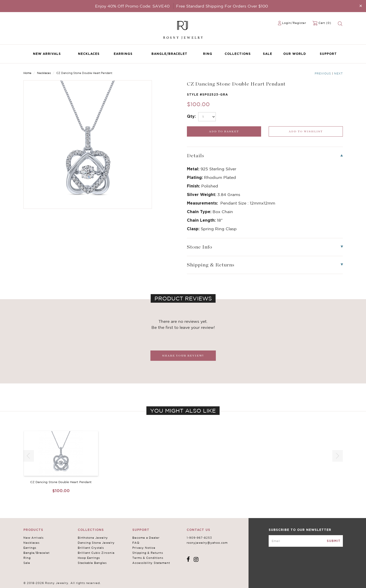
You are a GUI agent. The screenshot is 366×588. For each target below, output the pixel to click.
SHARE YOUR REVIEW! (183, 356)
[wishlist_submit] (306, 131)
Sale (268, 54)
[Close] (361, 6)
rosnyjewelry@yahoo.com (207, 543)
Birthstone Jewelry (93, 538)
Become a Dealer (146, 538)
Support (328, 54)
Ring (208, 54)
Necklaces (89, 54)
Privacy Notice (144, 548)
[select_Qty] (207, 117)
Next (338, 73)
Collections (238, 54)
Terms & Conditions (148, 558)
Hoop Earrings (89, 558)
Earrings (123, 54)
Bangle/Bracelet (169, 54)
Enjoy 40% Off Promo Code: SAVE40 (132, 6)
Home (27, 73)
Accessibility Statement (151, 563)
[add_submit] (224, 131)
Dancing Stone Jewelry (96, 543)
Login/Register (294, 23)
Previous (323, 73)
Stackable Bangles (92, 563)
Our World (295, 54)
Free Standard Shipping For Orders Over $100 (222, 6)
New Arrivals (47, 54)
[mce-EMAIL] (306, 541)
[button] (338, 456)
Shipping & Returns (148, 553)
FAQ (136, 543)
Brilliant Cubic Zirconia (96, 553)
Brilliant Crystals (91, 548)
